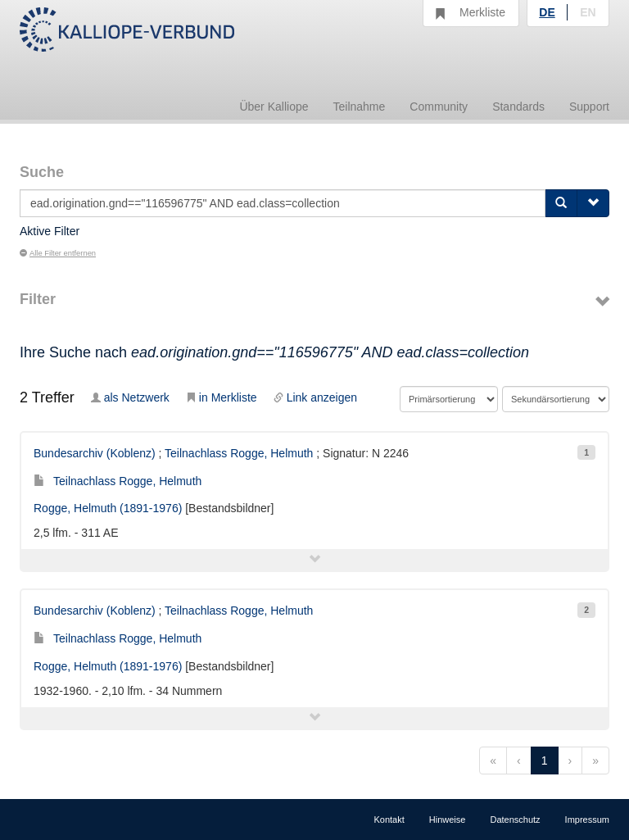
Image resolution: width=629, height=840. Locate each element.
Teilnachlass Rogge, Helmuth (239, 453)
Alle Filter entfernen (58, 253)
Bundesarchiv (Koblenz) (95, 453)
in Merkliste (222, 397)
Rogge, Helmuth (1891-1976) (108, 508)
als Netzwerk (130, 397)
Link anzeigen (315, 397)
